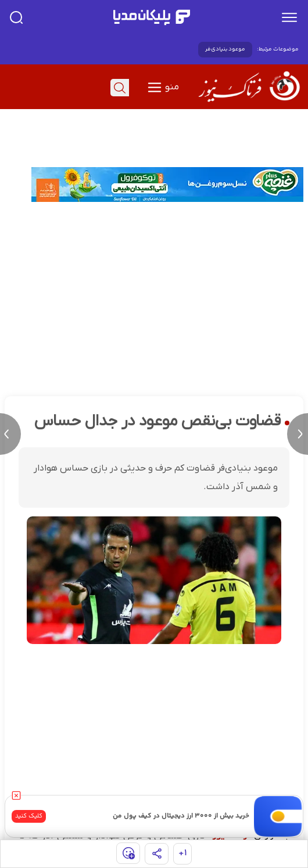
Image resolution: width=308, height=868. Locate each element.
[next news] (298, 434)
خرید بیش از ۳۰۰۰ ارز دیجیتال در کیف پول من (181, 816)
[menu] (289, 17)
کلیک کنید (29, 816)
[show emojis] (128, 853)
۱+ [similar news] (183, 853)
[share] (157, 854)
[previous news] (10, 434)
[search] (16, 17)
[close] (16, 795)
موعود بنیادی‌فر (225, 49)
